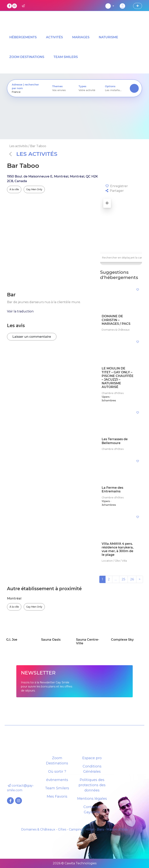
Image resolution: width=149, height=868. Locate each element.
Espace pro (92, 758)
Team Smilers (57, 788)
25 (123, 579)
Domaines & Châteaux (38, 829)
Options (110, 86)
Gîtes (62, 829)
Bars (100, 829)
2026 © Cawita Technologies (75, 863)
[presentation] (27, 92)
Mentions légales (92, 799)
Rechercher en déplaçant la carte (123, 258)
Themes (57, 86)
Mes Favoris (57, 796)
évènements (57, 780)
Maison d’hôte (117, 829)
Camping (76, 829)
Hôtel (90, 829)
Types (82, 86)
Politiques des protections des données (92, 785)
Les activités (33, 154)
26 (132, 579)
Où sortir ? (57, 772)
